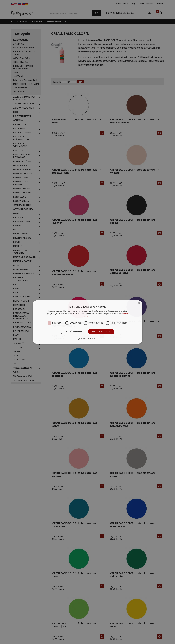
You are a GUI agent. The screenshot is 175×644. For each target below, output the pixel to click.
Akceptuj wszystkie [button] (101, 332)
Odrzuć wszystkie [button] (73, 332)
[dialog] (87, 322)
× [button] (139, 303)
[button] (87, 339)
